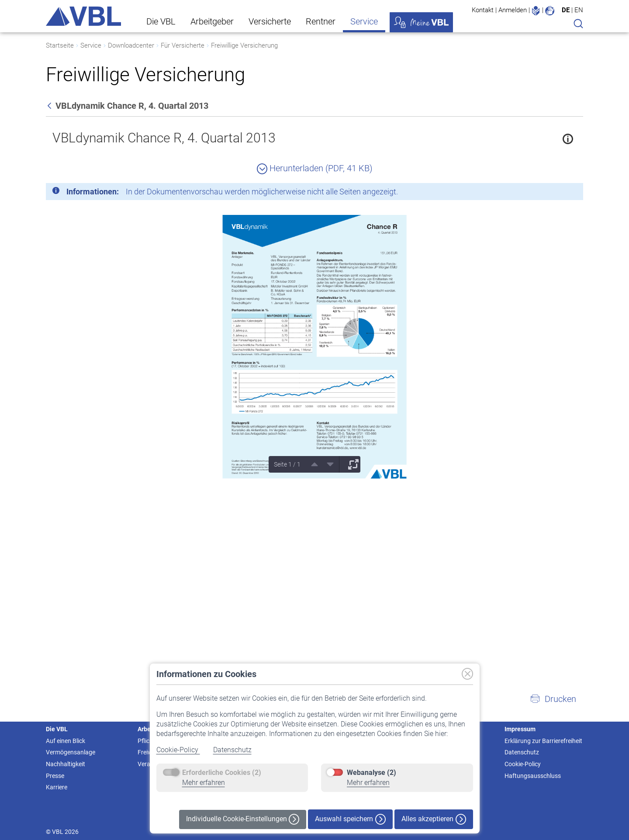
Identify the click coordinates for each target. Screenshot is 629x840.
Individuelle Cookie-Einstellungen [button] (243, 819)
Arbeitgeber (212, 21)
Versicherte (270, 21)
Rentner (321, 21)
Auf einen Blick (66, 741)
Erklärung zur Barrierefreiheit (543, 741)
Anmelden (513, 10)
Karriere (57, 787)
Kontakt (483, 10)
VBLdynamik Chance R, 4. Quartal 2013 (164, 138)
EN (579, 10)
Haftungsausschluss (533, 776)
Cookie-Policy (178, 750)
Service (364, 21)
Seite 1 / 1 (287, 464)
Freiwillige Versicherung (244, 45)
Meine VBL (421, 22)
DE (566, 10)
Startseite (60, 45)
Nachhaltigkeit (66, 764)
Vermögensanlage (71, 752)
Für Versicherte (183, 45)
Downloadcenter (131, 45)
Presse (55, 776)
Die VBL (161, 21)
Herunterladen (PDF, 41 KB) (315, 168)
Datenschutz (232, 750)
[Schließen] (553, 193)
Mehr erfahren (204, 783)
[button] (553, 699)
